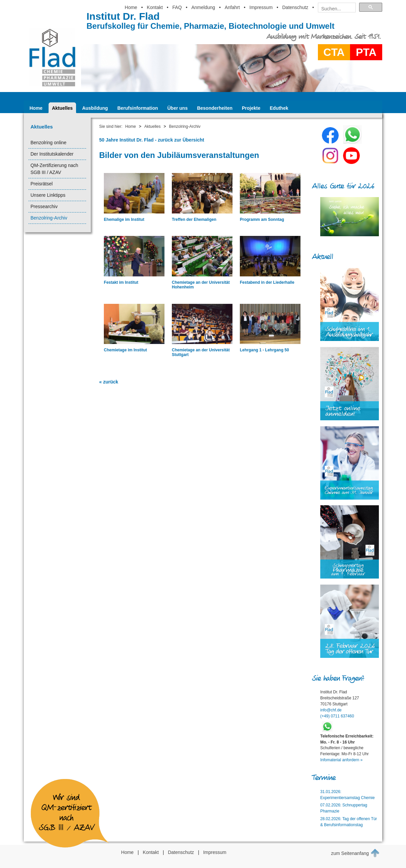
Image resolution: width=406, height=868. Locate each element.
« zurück (109, 382)
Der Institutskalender (52, 154)
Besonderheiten (215, 108)
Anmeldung (203, 7)
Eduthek (279, 108)
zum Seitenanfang (355, 853)
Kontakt (155, 7)
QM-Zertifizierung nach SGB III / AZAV (54, 169)
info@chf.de (331, 710)
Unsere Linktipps (48, 195)
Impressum (261, 7)
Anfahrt (232, 7)
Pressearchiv (44, 206)
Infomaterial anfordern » (341, 760)
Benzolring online (48, 143)
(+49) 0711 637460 (337, 716)
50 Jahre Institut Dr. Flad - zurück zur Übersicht (152, 140)
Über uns (178, 108)
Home (131, 7)
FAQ (177, 7)
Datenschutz (295, 7)
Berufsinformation (138, 108)
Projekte (251, 108)
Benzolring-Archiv (49, 218)
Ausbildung (95, 108)
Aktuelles (62, 108)
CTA (334, 52)
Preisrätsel (42, 184)
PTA (366, 52)
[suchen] (335, 9)
